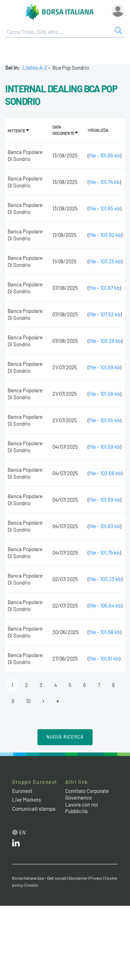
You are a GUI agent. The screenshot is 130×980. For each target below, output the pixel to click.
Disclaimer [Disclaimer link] (78, 878)
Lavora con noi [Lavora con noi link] (82, 804)
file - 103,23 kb (105, 579)
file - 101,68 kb (105, 632)
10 (28, 701)
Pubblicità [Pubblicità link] (76, 811)
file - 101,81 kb (104, 658)
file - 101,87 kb (104, 288)
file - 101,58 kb (105, 394)
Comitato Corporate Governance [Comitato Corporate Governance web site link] (87, 794)
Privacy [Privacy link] (96, 878)
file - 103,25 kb (105, 261)
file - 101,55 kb (105, 420)
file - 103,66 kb (105, 473)
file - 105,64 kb (105, 605)
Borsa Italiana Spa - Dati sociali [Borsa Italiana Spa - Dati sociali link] (39, 878)
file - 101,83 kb (105, 526)
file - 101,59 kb (105, 367)
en (22, 832)
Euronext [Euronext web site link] (22, 791)
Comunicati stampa (34, 809)
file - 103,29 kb (105, 341)
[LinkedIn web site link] (16, 844)
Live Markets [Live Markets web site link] (27, 800)
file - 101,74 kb (104, 182)
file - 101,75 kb (104, 553)
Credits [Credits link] (32, 885)
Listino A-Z (35, 68)
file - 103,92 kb (105, 235)
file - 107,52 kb (105, 314)
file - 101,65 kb (105, 155)
